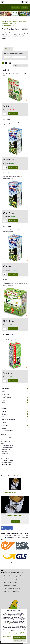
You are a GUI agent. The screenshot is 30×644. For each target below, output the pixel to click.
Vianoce (15, 422)
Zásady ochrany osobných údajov (17, 633)
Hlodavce (15, 408)
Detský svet (15, 425)
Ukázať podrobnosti (7, 636)
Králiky (15, 400)
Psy (15, 406)
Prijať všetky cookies (19, 637)
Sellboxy (4, 428)
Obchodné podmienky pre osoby (13, 576)
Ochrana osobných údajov (11, 582)
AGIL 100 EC (7, 70)
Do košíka (13, 114)
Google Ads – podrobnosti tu (12, 624)
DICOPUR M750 (8, 335)
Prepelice (15, 411)
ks (5, 114)
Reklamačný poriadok (10, 585)
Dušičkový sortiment (7, 431)
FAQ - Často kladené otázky (11, 591)
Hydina (15, 392)
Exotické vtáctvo (15, 394)
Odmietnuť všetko (19, 641)
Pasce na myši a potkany (15, 420)
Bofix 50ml (6, 119)
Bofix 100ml (7, 173)
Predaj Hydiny (15, 389)
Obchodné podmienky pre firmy (13, 579)
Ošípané (15, 414)
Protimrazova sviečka (15, 515)
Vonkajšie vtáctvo (15, 397)
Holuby (15, 403)
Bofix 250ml (7, 226)
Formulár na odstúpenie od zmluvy (13, 588)
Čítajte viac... (15, 521)
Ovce (15, 417)
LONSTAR (6, 280)
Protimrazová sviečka (10, 493)
